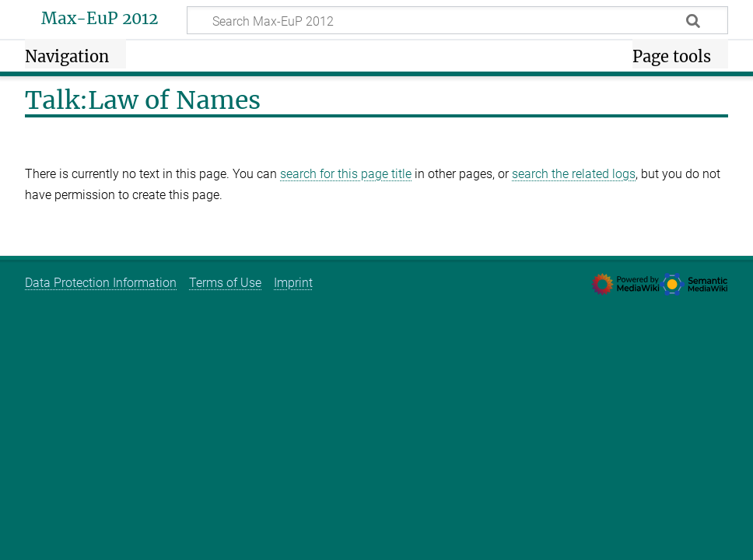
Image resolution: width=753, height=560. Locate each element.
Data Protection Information (101, 283)
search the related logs (574, 174)
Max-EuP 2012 (100, 19)
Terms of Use (225, 283)
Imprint (293, 283)
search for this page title (346, 174)
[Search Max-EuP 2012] (457, 20)
